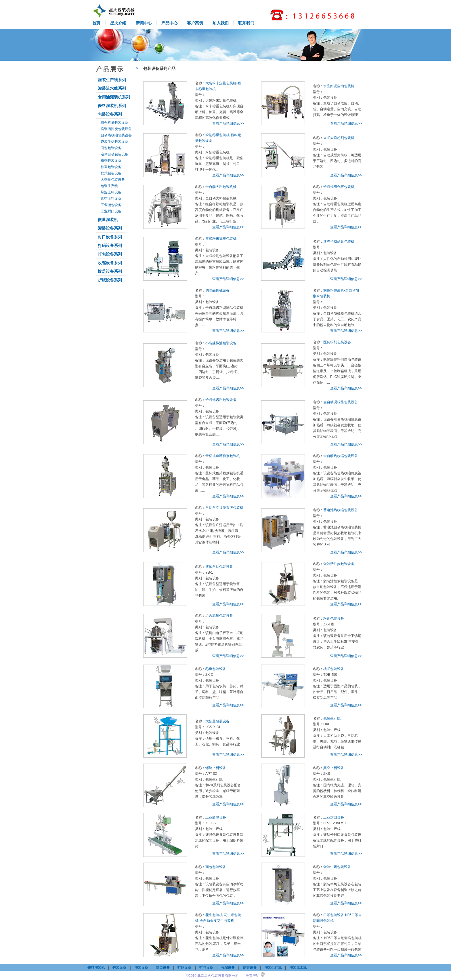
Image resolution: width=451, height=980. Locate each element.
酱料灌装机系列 (112, 106)
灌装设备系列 (110, 228)
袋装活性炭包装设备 (116, 129)
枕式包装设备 (111, 173)
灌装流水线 (298, 968)
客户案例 (195, 23)
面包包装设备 (111, 148)
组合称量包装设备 (114, 123)
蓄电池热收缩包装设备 (341, 510)
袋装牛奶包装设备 (114, 142)
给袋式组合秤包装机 (339, 187)
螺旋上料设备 (111, 192)
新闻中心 (144, 23)
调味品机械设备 (217, 290)
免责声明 (253, 976)
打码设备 (184, 968)
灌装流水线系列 (112, 88)
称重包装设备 (111, 167)
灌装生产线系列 (112, 80)
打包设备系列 (110, 254)
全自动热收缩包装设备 (341, 456)
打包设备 (206, 968)
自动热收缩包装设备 (116, 135)
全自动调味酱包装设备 (341, 402)
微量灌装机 (108, 220)
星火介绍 (118, 23)
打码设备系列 (110, 246)
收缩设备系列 (110, 263)
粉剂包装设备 (111, 161)
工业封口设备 (111, 211)
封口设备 (163, 968)
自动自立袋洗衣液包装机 (224, 508)
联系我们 (246, 23)
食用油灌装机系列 (114, 97)
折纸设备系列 (110, 280)
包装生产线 (109, 186)
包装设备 (119, 968)
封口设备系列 (110, 237)
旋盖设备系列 (110, 271)
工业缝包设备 (111, 205)
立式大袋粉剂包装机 (339, 138)
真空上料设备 (111, 199)
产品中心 (169, 23)
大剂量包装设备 (113, 180)
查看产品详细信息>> (228, 123)
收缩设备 (228, 968)
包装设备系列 (110, 114)
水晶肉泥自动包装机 (339, 86)
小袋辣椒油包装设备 (221, 343)
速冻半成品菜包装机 (339, 241)
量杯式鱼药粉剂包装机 (223, 456)
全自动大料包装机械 (221, 187)
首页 (96, 23)
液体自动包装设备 (114, 154)
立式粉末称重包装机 (221, 239)
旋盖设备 (250, 968)
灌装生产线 (273, 968)
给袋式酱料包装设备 (221, 400)
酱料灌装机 (96, 968)
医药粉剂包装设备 (337, 342)
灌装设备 (141, 968)
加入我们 (221, 23)
